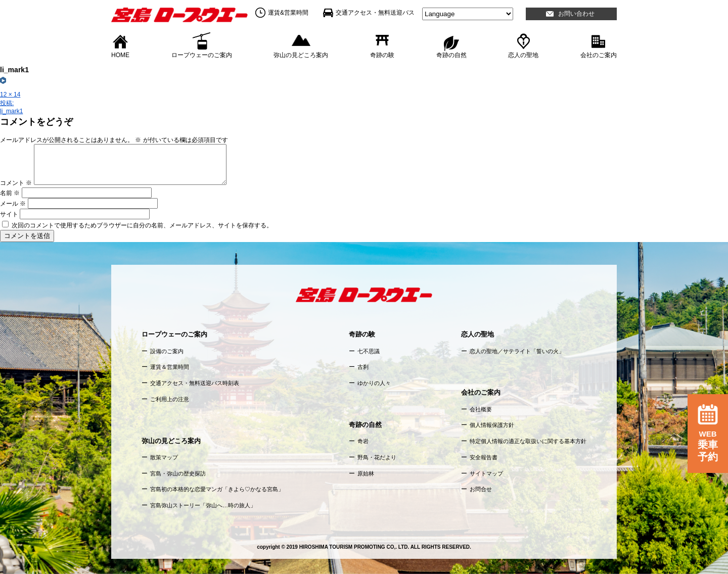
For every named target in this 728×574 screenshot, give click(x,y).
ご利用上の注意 (170, 399)
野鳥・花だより (377, 457)
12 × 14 (10, 94)
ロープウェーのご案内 (202, 55)
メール (13, 204)
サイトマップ (486, 473)
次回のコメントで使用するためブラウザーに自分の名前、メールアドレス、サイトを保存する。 (142, 225)
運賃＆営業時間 (170, 367)
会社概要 (481, 409)
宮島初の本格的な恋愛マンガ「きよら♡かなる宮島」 (217, 489)
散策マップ (164, 457)
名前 (10, 193)
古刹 (363, 367)
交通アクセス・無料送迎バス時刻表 (195, 383)
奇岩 (363, 441)
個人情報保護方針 (492, 425)
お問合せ (481, 489)
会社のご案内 (599, 55)
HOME (120, 55)
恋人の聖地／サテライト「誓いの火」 (517, 351)
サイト (9, 214)
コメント (16, 183)
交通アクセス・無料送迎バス (375, 13)
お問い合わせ (576, 14)
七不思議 (369, 351)
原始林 (366, 473)
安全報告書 (484, 457)
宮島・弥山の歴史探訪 (178, 473)
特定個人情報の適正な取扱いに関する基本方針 (528, 441)
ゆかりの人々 (374, 383)
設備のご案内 (167, 351)
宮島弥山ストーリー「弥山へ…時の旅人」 (203, 505)
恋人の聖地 (523, 55)
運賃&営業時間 (288, 13)
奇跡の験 (382, 55)
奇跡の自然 (451, 55)
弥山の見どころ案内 (301, 55)
